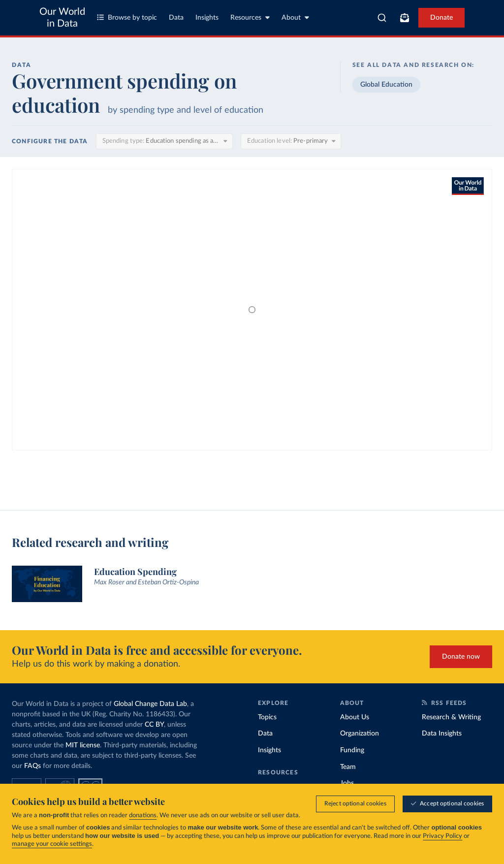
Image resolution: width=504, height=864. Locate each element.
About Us (355, 717)
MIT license (83, 745)
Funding (352, 750)
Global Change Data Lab (150, 704)
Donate (441, 18)
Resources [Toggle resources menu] (250, 17)
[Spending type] (164, 141)
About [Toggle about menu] (295, 17)
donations (143, 816)
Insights (207, 18)
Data (176, 18)
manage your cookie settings (52, 844)
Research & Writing (451, 717)
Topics (267, 717)
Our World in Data (62, 18)
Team (348, 767)
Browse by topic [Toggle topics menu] (127, 17)
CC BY (154, 725)
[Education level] (291, 141)
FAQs (32, 766)
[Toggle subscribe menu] (405, 18)
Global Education (386, 85)
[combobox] (382, 18)
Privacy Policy (442, 836)
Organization (360, 734)
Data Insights (442, 734)
